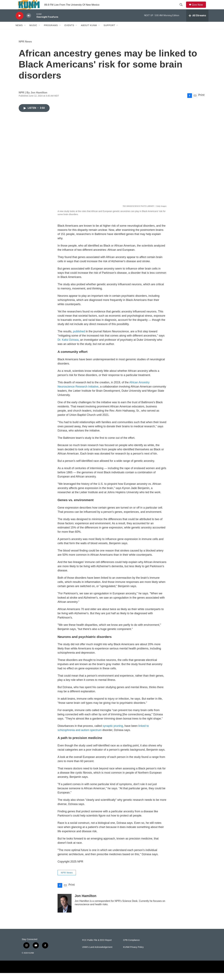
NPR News (25, 49)
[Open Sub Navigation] (25, 32)
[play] (19, 23)
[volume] (29, 23)
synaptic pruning (113, 733)
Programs (51, 32)
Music (33, 32)
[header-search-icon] (182, 8)
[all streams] (197, 23)
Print (201, 102)
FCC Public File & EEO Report (97, 947)
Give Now (199, 8)
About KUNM (89, 32)
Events (69, 32)
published (79, 338)
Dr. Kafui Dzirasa (68, 347)
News (19, 32)
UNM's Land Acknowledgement (97, 954)
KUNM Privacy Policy (133, 954)
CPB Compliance (131, 947)
